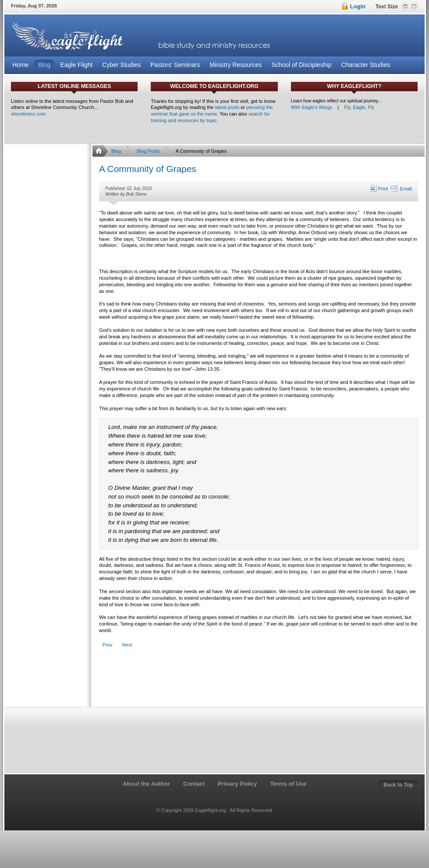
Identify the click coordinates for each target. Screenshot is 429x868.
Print (379, 189)
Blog (116, 151)
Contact (194, 784)
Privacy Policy (237, 784)
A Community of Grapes (148, 169)
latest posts (227, 107)
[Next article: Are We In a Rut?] (127, 645)
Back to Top (398, 785)
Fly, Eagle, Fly (359, 107)
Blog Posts (148, 151)
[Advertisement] (258, 682)
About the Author (146, 784)
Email (401, 189)
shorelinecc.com (28, 114)
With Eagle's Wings (312, 107)
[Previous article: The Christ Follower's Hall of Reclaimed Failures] (108, 645)
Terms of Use (288, 784)
